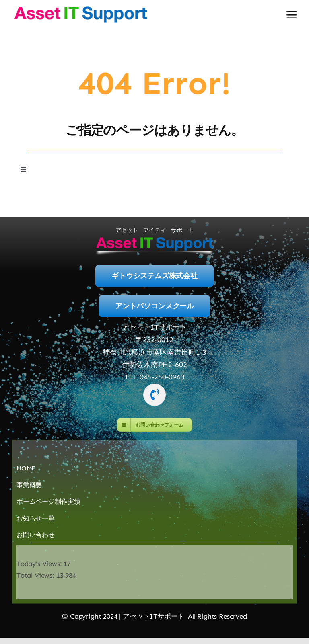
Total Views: (36, 576)
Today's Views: (40, 564)
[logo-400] (80, 8)
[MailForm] (154, 425)
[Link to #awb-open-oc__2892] (292, 15)
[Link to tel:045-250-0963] (154, 395)
